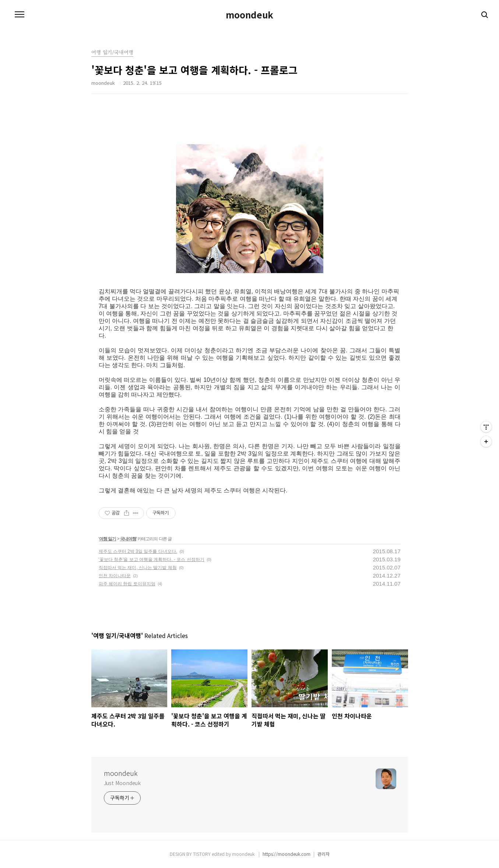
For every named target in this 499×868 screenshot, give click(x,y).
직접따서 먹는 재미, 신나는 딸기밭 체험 (138, 568)
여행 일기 (108, 539)
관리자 (324, 854)
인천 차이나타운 (115, 576)
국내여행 (128, 539)
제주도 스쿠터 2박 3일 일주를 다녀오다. (138, 551)
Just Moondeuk (122, 783)
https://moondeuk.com (287, 854)
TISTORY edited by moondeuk (224, 854)
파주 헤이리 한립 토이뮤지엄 (127, 584)
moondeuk (249, 15)
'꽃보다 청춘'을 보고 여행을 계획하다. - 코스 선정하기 (152, 560)
